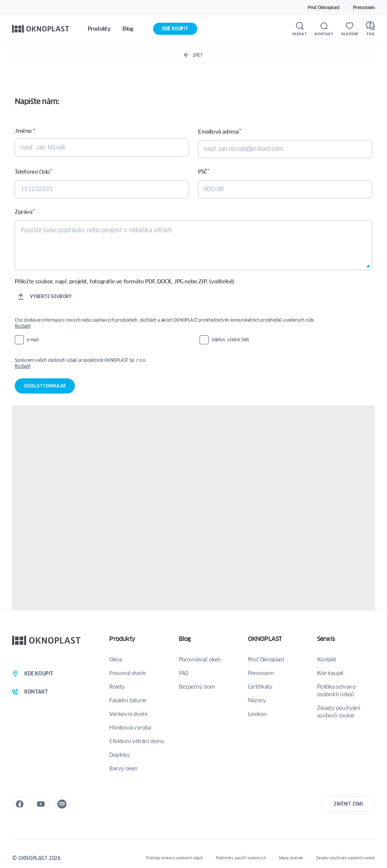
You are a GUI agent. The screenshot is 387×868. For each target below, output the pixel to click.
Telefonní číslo (33, 172)
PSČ (204, 172)
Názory (257, 700)
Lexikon (257, 714)
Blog (185, 639)
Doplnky (119, 755)
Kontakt (327, 660)
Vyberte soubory (51, 296)
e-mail (33, 340)
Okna (115, 660)
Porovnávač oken (200, 660)
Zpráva (25, 212)
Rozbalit (22, 326)
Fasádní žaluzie (128, 700)
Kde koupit (175, 29)
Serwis (326, 639)
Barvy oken (123, 768)
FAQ (183, 673)
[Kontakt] (324, 29)
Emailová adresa (219, 131)
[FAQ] (370, 29)
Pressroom (364, 7)
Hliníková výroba (130, 728)
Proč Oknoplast (324, 7)
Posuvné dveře (127, 673)
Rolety (117, 687)
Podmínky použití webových (241, 858)
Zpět (193, 55)
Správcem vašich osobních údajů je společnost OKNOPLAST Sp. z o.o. (187, 363)
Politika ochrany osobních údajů (336, 691)
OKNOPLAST (265, 639)
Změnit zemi (348, 804)
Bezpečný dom (197, 687)
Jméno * (25, 131)
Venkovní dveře (128, 714)
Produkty (122, 639)
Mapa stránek (291, 858)
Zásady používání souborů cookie (338, 712)
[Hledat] (300, 29)
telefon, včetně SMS (230, 340)
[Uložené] (350, 29)
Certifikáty (260, 687)
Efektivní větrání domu (137, 741)
